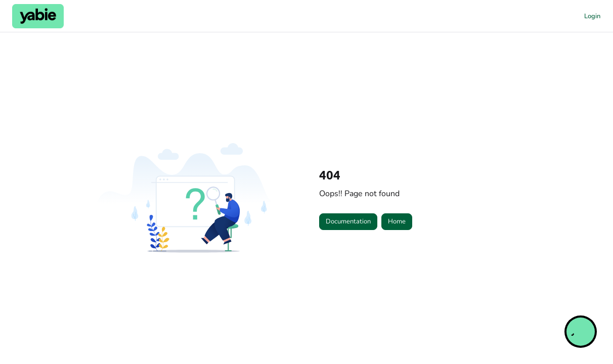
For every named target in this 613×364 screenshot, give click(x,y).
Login (592, 16)
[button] (38, 16)
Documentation (348, 221)
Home (397, 221)
